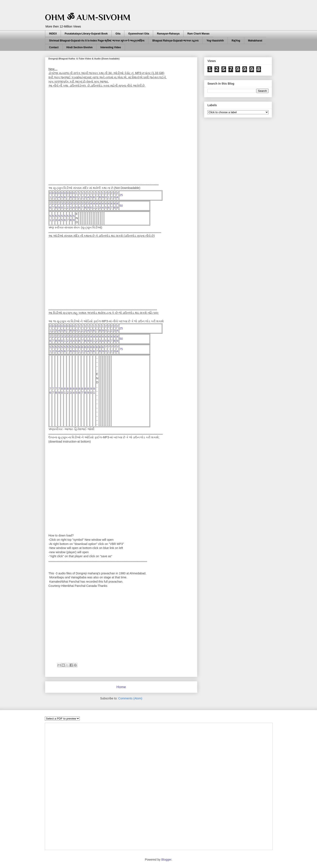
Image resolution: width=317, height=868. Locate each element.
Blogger (166, 860)
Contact (54, 47)
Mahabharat (255, 41)
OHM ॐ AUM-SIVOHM (88, 17)
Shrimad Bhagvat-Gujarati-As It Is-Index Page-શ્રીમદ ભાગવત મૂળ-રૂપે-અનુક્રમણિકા (97, 41)
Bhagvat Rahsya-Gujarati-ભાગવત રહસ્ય (175, 41)
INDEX (53, 34)
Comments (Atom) (130, 698)
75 (121, 349)
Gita (118, 34)
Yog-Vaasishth (215, 41)
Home (121, 687)
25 (121, 195)
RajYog (236, 41)
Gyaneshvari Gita (139, 34)
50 (121, 206)
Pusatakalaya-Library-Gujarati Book (86, 34)
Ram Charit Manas (198, 34)
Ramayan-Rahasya (168, 34)
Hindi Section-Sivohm (80, 47)
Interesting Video (111, 47)
